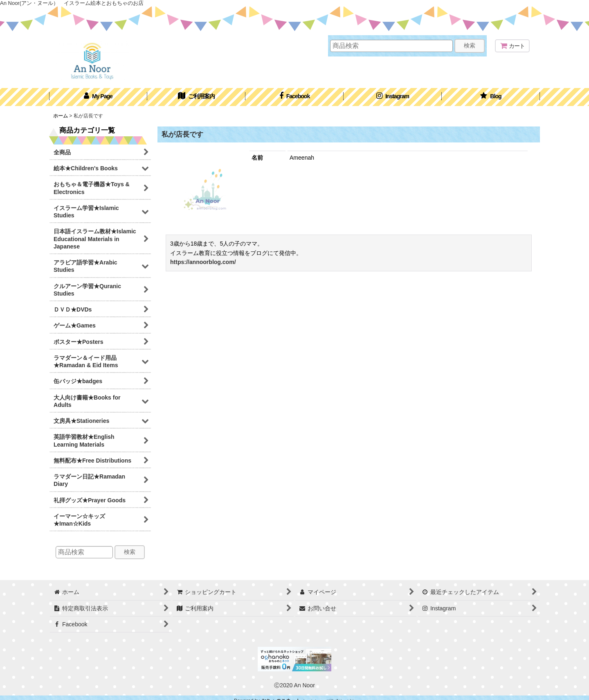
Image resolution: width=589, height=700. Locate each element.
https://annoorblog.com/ (203, 262)
